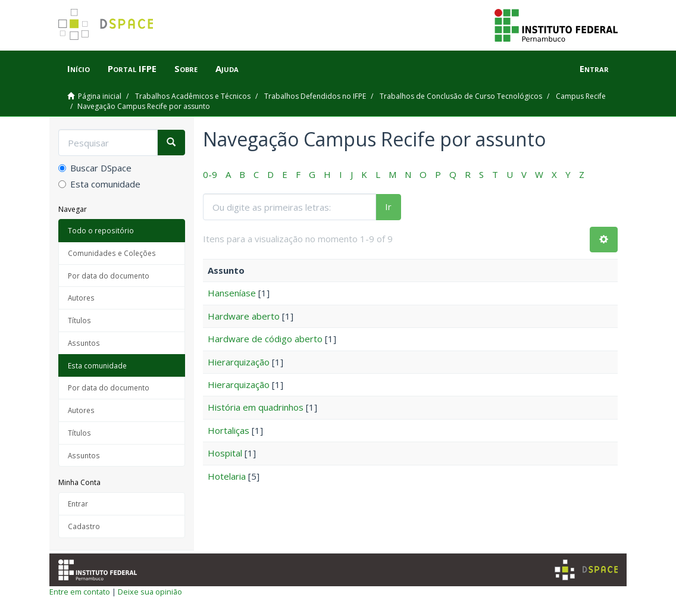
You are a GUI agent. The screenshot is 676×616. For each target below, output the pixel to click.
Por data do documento (109, 276)
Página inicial (100, 96)
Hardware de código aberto (265, 339)
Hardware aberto (244, 316)
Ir (388, 207)
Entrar (78, 504)
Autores (81, 298)
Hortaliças (229, 430)
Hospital (225, 453)
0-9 (210, 174)
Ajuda (227, 68)
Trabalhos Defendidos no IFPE (315, 96)
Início (79, 68)
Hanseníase (232, 293)
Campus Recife (581, 96)
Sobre (186, 68)
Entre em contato (80, 592)
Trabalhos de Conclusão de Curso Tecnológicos (461, 96)
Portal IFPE (132, 68)
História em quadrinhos (256, 407)
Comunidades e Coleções (112, 253)
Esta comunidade (99, 184)
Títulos (79, 320)
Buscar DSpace (95, 168)
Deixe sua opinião (150, 592)
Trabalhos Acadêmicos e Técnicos (193, 96)
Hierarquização (239, 362)
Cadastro (84, 526)
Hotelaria (227, 476)
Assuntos (84, 343)
